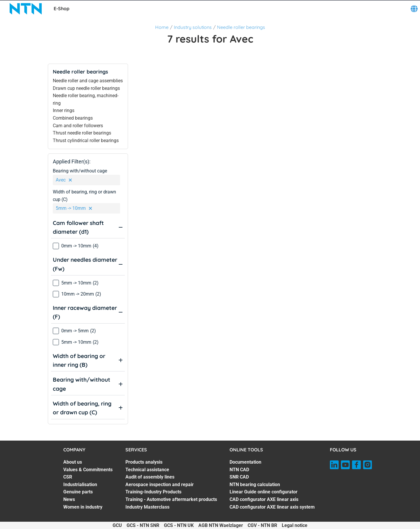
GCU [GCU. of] (117, 525)
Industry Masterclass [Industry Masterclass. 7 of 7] (147, 507)
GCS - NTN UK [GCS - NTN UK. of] (179, 525)
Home (162, 27)
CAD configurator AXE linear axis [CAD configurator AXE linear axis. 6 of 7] (264, 499)
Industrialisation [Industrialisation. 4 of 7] (80, 485)
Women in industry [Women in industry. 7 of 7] (83, 507)
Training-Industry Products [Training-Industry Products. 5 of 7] (153, 492)
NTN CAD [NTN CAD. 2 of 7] (239, 470)
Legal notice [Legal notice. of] (295, 525)
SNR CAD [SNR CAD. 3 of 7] (239, 477)
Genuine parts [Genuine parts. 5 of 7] (78, 492)
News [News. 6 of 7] (69, 499)
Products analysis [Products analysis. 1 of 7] (144, 462)
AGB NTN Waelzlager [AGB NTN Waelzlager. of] (221, 525)
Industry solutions (193, 27)
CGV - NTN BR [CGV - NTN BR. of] (262, 525)
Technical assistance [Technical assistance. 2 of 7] (147, 470)
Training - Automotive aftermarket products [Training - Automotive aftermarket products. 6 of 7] (171, 499)
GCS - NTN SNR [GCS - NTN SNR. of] (143, 525)
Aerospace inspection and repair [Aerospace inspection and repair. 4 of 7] (160, 485)
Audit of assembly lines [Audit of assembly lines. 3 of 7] (150, 477)
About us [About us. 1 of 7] (73, 462)
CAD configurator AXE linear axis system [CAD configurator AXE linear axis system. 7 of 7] (272, 507)
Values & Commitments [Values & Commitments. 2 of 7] (88, 470)
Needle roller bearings (241, 27)
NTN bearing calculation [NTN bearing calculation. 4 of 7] (255, 485)
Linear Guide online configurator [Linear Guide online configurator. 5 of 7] (264, 492)
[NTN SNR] (26, 9)
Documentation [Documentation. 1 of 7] (245, 462)
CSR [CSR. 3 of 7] (68, 477)
